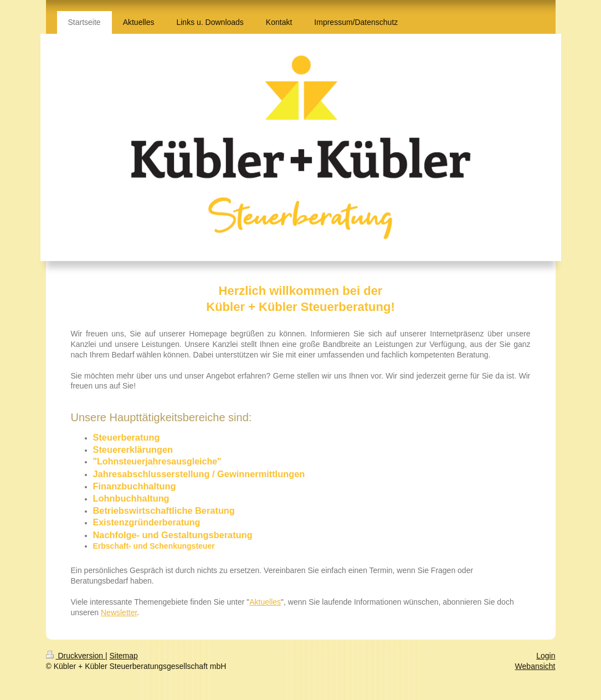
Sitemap (124, 656)
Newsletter (119, 612)
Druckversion (76, 656)
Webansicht (535, 666)
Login (546, 656)
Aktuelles (265, 602)
